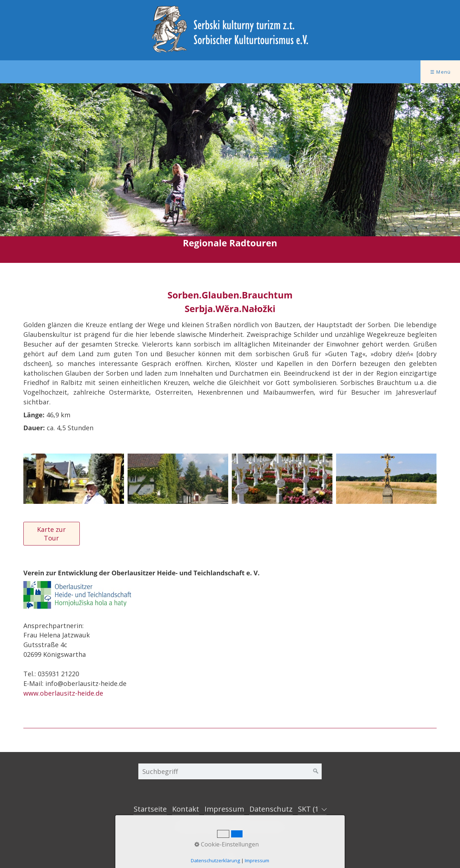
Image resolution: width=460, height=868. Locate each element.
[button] (52, 534)
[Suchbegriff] (230, 771)
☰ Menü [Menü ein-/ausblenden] (441, 72)
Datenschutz (271, 809)
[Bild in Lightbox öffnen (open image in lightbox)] (74, 479)
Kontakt (186, 809)
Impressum (224, 809)
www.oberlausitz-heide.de (63, 693)
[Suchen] (316, 771)
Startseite (150, 809)
